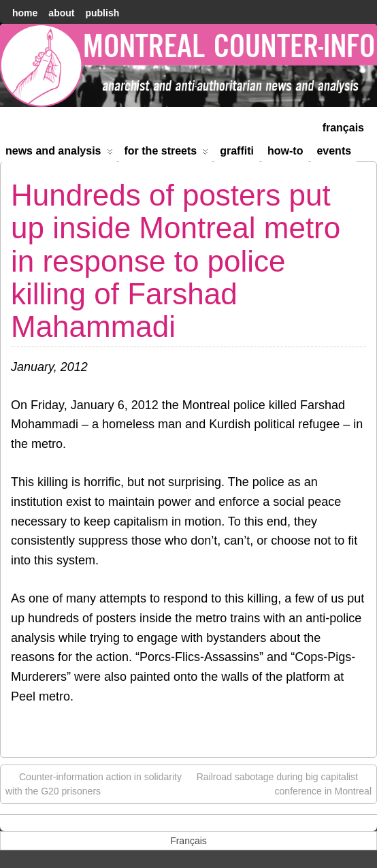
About (61, 13)
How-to (285, 151)
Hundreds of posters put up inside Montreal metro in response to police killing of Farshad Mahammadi (176, 261)
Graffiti (237, 151)
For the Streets (167, 154)
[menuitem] (343, 126)
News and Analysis (59, 154)
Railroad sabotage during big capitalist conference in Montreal (284, 783)
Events (334, 151)
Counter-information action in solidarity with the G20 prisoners (94, 783)
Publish (102, 13)
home (25, 13)
